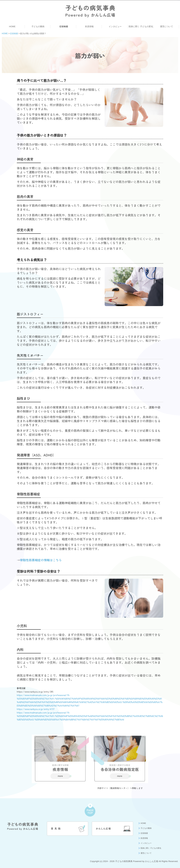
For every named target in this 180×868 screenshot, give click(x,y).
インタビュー (115, 26)
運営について (167, 26)
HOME (12, 26)
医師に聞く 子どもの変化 (141, 26)
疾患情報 (89, 26)
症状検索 (64, 26)
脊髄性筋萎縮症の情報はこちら (41, 560)
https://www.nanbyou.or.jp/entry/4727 (36, 709)
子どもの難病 (38, 26)
